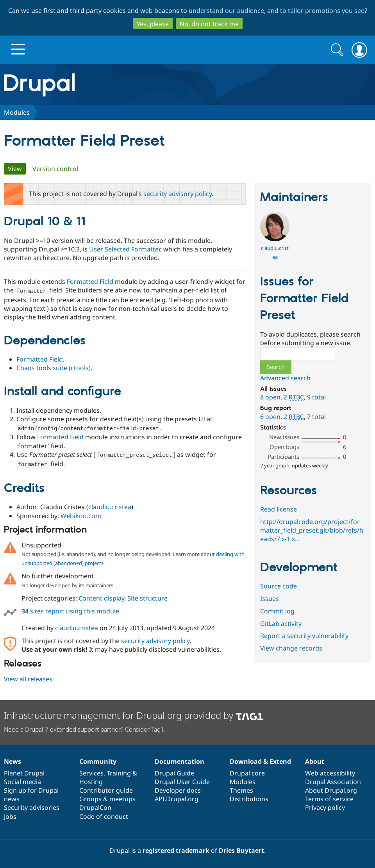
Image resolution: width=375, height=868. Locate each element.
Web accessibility (330, 772)
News (12, 760)
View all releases (28, 677)
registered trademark (176, 849)
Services (91, 772)
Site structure (147, 597)
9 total (316, 397)
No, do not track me (209, 24)
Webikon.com (81, 514)
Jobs (10, 815)
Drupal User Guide (182, 780)
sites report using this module (70, 610)
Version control (55, 169)
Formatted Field (90, 282)
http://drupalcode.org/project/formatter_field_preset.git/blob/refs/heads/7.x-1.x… (312, 530)
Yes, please (153, 24)
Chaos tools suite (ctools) (54, 367)
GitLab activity (281, 624)
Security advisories (32, 806)
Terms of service (329, 797)
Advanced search (285, 378)
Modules (17, 112)
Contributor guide (106, 789)
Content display (101, 597)
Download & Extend (260, 760)
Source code (279, 586)
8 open (270, 397)
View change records (291, 648)
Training (119, 772)
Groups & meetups (107, 797)
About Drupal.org (331, 789)
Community (98, 760)
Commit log (277, 611)
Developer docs (178, 789)
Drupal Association (333, 780)
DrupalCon (95, 806)
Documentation (179, 760)
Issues (270, 599)
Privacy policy (325, 806)
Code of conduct (104, 815)
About (315, 760)
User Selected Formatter (125, 249)
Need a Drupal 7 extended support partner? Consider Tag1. (85, 728)
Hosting (91, 780)
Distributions (249, 797)
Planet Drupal (24, 772)
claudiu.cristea (110, 505)
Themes (241, 789)
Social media (22, 780)
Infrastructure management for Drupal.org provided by (134, 714)
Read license (279, 509)
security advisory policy (178, 194)
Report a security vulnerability (304, 636)
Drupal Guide (174, 772)
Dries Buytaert (241, 849)
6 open (270, 417)
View (17, 169)
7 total (316, 417)
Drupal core (247, 772)
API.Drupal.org (177, 797)
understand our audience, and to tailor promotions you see (277, 11)
